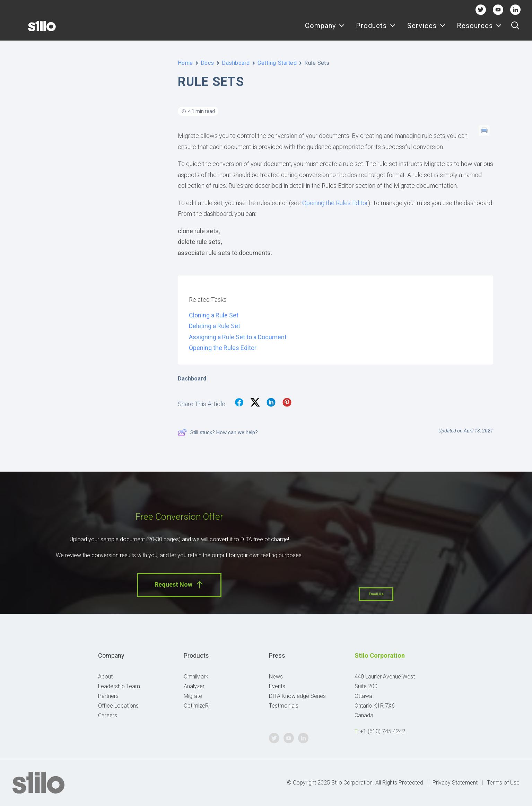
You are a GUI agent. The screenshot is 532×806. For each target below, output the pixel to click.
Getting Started (277, 63)
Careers (108, 715)
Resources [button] (479, 30)
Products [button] (376, 30)
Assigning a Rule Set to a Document (238, 337)
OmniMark (196, 677)
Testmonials (284, 706)
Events (277, 686)
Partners (108, 696)
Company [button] (325, 30)
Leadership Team (119, 686)
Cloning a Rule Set (214, 315)
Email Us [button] (376, 594)
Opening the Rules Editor (335, 203)
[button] (515, 30)
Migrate (193, 696)
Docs (207, 63)
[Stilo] (31, 30)
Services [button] (426, 30)
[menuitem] (325, 30)
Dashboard (236, 63)
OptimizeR (196, 706)
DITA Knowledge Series (297, 696)
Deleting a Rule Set (215, 326)
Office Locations (118, 706)
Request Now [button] (179, 585)
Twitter (481, 10)
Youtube (498, 10)
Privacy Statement (455, 783)
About (105, 677)
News (276, 677)
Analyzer (194, 686)
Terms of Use (503, 783)
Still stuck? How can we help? (218, 432)
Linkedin (515, 10)
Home (185, 63)
